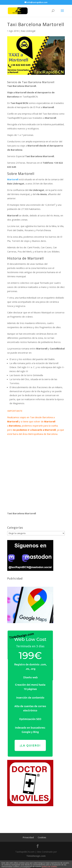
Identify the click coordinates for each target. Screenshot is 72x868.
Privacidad (28, 837)
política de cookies (49, 867)
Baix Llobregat (28, 31)
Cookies (42, 837)
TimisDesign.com (36, 856)
